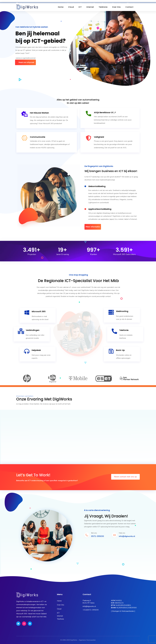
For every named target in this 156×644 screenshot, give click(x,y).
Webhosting (122, 311)
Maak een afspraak (26, 62)
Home (61, 7)
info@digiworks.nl (89, 606)
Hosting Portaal (118, 2)
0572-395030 (23, 2)
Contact (129, 7)
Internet (90, 7)
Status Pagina (72, 2)
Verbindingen (33, 330)
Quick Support (133, 2)
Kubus (96, 2)
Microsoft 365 (86, 2)
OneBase (106, 2)
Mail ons (122, 533)
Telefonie (103, 7)
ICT (80, 7)
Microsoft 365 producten (52, 104)
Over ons (116, 7)
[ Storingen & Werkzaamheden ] (123, 611)
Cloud (71, 7)
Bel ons (94, 533)
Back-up (120, 350)
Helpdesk (36, 350)
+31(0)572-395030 (91, 610)
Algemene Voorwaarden (87, 640)
